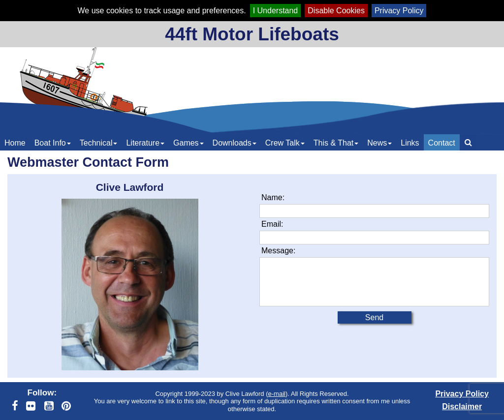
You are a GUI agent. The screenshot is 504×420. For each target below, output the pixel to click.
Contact (442, 143)
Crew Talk (285, 143)
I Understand (276, 11)
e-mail (277, 394)
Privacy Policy (399, 11)
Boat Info (53, 143)
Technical (99, 143)
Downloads (235, 143)
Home (15, 143)
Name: (273, 197)
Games (189, 143)
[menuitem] (15, 142)
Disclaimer (462, 406)
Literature (145, 143)
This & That (336, 143)
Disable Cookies (336, 11)
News (379, 143)
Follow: (42, 393)
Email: (272, 224)
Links (410, 143)
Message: (278, 251)
